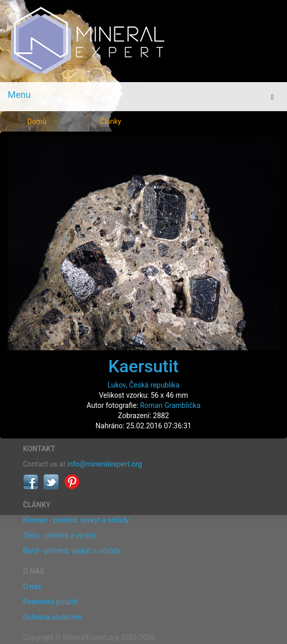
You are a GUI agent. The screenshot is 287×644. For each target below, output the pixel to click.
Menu (19, 95)
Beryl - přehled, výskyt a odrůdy (72, 551)
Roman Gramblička (170, 405)
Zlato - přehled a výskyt (59, 535)
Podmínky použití (50, 602)
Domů (37, 121)
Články (111, 121)
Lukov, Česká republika (143, 385)
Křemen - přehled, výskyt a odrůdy (76, 520)
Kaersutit (143, 366)
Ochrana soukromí (52, 617)
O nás (32, 586)
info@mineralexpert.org (105, 464)
